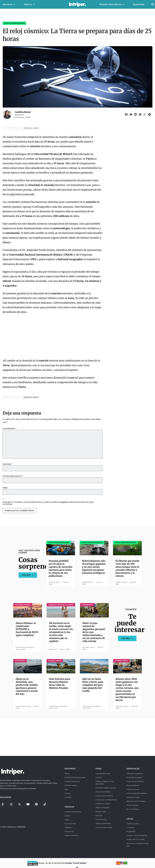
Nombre (8, 464)
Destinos (9, 4)
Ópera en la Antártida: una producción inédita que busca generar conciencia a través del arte (27, 686)
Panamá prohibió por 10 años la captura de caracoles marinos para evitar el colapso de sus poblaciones (61, 568)
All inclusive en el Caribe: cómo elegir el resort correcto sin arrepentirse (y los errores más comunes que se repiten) (61, 632)
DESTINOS (70, 769)
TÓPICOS (69, 807)
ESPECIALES (133, 769)
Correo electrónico (13, 476)
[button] (153, 4)
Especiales (139, 4)
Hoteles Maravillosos (112, 4)
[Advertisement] (53, 336)
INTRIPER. (21, 827)
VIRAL (99, 769)
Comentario (9, 428)
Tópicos (29, 4)
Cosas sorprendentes (14, 23)
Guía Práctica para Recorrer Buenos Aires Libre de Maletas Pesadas (60, 683)
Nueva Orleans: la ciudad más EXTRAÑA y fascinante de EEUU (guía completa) (27, 629)
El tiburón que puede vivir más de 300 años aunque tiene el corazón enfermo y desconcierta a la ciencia (127, 568)
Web (5, 488)
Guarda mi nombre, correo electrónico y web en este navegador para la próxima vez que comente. (48, 503)
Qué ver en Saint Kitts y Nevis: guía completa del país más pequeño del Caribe (93, 685)
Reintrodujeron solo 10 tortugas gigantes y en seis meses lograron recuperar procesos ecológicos (94, 567)
